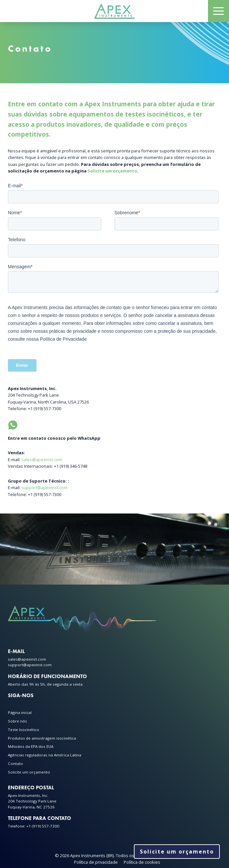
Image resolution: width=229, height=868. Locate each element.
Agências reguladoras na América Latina (45, 755)
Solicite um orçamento (112, 171)
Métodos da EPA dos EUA (31, 746)
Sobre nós (17, 721)
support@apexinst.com (44, 487)
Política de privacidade (96, 862)
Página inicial (20, 712)
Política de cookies (142, 862)
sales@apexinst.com (42, 460)
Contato (15, 763)
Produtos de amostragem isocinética (42, 738)
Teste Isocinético (24, 730)
